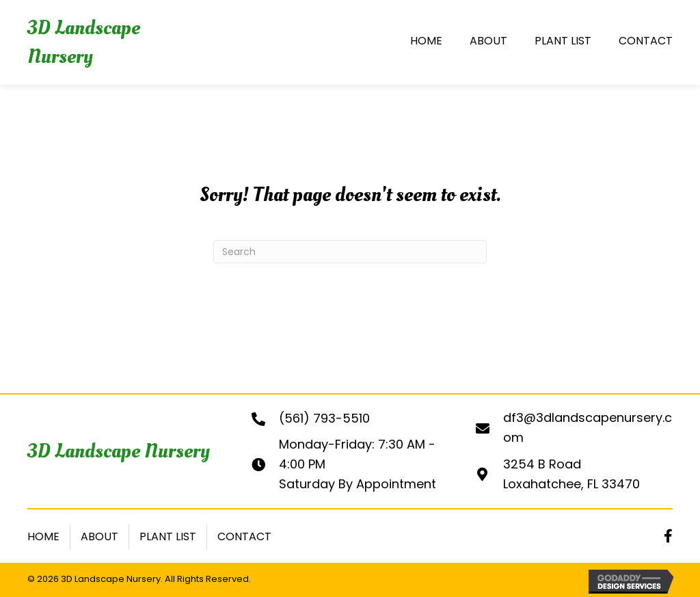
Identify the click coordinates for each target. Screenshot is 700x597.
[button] (668, 536)
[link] (426, 42)
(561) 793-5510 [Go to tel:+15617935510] (324, 418)
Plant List (168, 536)
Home (43, 536)
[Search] (350, 252)
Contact (244, 536)
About (99, 536)
